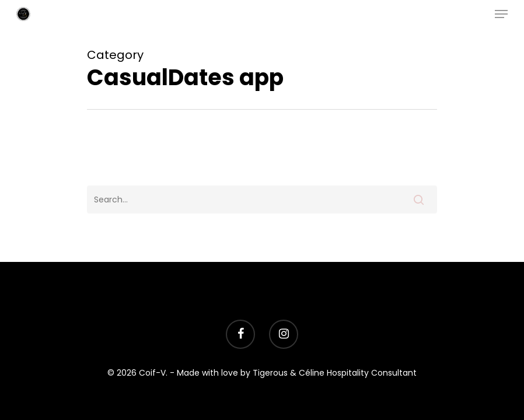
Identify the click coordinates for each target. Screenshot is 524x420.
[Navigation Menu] (501, 14)
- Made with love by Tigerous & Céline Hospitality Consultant (293, 373)
